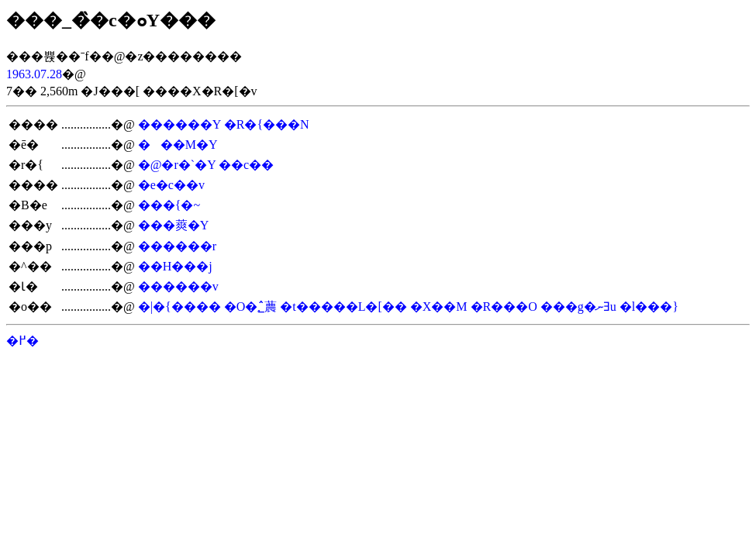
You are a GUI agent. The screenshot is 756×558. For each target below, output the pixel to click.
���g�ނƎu (578, 307)
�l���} (649, 307)
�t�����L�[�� (343, 307)
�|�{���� (180, 307)
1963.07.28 (34, 74)
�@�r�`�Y (177, 165)
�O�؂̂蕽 (251, 307)
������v (178, 286)
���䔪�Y (174, 225)
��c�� (246, 165)
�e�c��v (171, 185)
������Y (180, 124)
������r (177, 246)
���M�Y (178, 145)
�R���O (504, 307)
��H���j (175, 266)
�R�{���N (267, 124)
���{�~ (169, 205)
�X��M (439, 307)
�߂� (22, 341)
